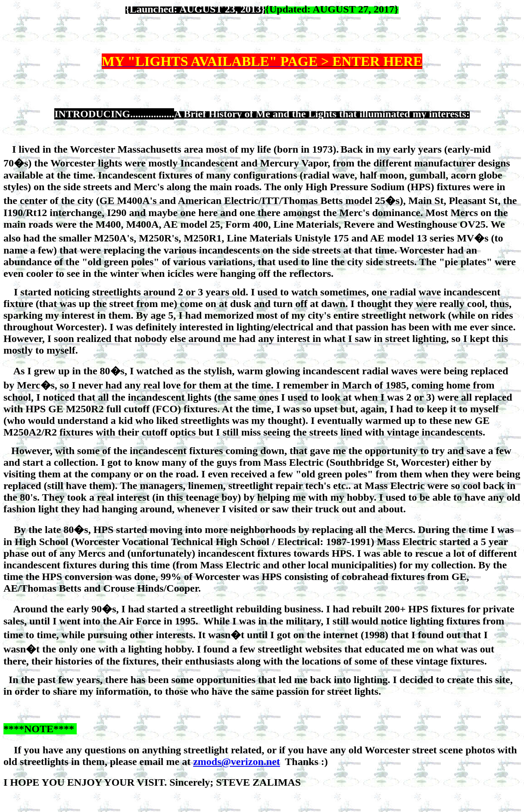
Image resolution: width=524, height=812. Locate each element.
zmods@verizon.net (237, 762)
